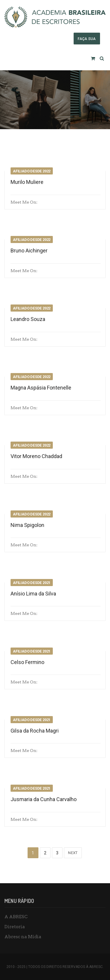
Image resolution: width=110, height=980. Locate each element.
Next (73, 853)
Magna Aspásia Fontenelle (41, 388)
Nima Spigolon (27, 525)
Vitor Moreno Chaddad (36, 456)
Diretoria (15, 927)
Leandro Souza (28, 319)
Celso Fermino (27, 662)
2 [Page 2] (45, 853)
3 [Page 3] (57, 853)
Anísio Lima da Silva (33, 594)
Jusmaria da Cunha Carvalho (44, 799)
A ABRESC (16, 917)
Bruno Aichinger (29, 251)
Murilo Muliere (27, 182)
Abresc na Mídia (23, 937)
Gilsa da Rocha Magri (35, 731)
